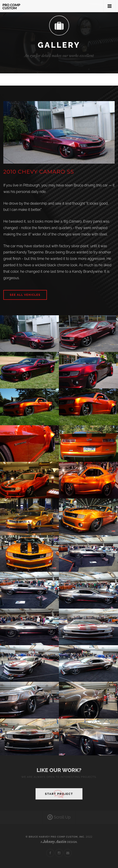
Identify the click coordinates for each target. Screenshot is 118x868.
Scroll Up (59, 817)
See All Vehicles (25, 295)
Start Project (59, 794)
